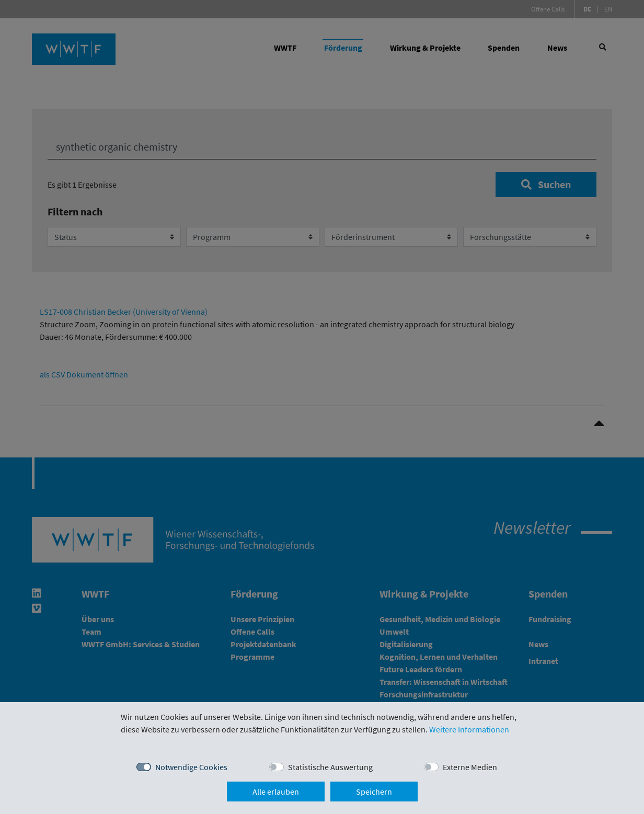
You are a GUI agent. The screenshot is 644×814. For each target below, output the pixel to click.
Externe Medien (470, 767)
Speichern (374, 792)
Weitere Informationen (469, 729)
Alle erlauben (276, 792)
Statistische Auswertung (330, 767)
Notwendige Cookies (191, 767)
